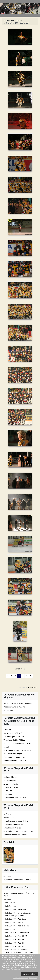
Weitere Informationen (20, 978)
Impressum (33, 978)
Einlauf (6, 747)
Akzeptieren (25, 974)
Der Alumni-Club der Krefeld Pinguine (17, 703)
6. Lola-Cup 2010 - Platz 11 (14, 943)
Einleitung (7, 730)
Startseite (7, 876)
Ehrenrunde (8, 794)
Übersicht (7, 899)
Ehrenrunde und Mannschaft (14, 757)
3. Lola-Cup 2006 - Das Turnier (15, 910)
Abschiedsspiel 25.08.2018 (14, 737)
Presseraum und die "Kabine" (14, 707)
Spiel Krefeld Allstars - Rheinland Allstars (19, 831)
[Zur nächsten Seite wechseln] (26, 676)
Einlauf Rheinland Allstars (13, 824)
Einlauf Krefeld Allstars (12, 828)
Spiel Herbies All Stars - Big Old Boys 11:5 (19, 750)
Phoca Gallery (33, 688)
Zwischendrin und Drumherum (15, 798)
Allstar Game (8, 791)
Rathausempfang (10, 781)
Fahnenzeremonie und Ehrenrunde (16, 835)
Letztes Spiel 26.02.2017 (13, 733)
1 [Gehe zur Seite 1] (16, 676)
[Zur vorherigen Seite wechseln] (12, 676)
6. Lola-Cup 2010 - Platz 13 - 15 (15, 936)
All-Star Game (9, 814)
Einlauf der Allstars (11, 787)
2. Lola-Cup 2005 (10, 906)
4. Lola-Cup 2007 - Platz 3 (13, 922)
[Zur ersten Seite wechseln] (8, 676)
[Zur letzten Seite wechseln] (31, 676)
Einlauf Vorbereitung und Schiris (16, 821)
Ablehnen (34, 974)
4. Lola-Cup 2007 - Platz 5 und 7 (16, 919)
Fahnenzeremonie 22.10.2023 (15, 761)
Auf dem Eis (8, 710)
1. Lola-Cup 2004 (10, 903)
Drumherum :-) (9, 818)
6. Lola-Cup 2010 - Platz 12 (14, 940)
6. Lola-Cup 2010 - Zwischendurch (16, 933)
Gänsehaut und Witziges (13, 754)
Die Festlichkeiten (10, 777)
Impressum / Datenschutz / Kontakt (17, 880)
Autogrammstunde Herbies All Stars (17, 744)
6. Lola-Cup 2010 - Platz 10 (14, 946)
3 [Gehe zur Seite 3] (23, 676)
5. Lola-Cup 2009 (10, 929)
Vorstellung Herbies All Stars (14, 740)
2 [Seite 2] (19, 676)
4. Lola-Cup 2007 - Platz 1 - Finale (16, 926)
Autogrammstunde (11, 784)
